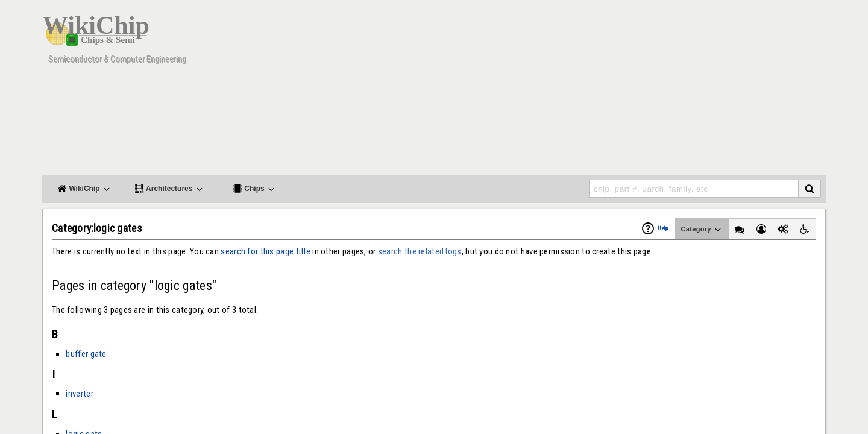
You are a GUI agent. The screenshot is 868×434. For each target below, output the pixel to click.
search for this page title (266, 251)
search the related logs (420, 251)
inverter (79, 394)
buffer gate (86, 354)
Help (663, 228)
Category (702, 230)
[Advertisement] (606, 90)
